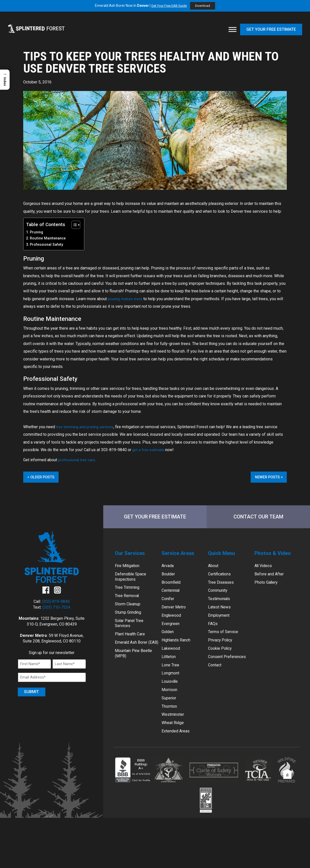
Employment (221, 624)
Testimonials (221, 606)
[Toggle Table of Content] (73, 225)
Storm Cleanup (130, 612)
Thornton (171, 723)
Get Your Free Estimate (271, 29)
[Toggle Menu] (232, 30)
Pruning (36, 232)
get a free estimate (149, 450)
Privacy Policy (222, 651)
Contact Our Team (258, 518)
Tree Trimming (130, 594)
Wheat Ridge (174, 741)
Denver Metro (175, 615)
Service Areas (181, 556)
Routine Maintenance (48, 238)
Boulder (169, 579)
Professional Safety (46, 245)
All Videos (264, 570)
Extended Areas (177, 750)
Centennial (172, 597)
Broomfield (173, 588)
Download (204, 6)
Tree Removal (129, 603)
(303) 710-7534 (56, 609)
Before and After (271, 579)
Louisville (171, 696)
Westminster (175, 733)
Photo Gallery (268, 588)
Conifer (169, 606)
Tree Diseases (222, 588)
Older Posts (44, 477)
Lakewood (172, 660)
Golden (169, 642)
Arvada (168, 570)
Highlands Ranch (178, 651)
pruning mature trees (126, 299)
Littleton (170, 669)
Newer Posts (265, 477)
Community (220, 597)
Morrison (171, 705)
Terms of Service (225, 642)
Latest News (221, 615)
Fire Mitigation (129, 570)
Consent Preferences (230, 669)
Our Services (132, 556)
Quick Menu (224, 556)
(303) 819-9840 (56, 604)
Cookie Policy (222, 660)
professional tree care (78, 460)
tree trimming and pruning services (87, 427)
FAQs (213, 633)
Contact (216, 678)
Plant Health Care (132, 645)
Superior (170, 714)
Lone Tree (172, 678)
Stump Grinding (130, 621)
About (214, 570)
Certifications (222, 579)
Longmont (172, 687)
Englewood (173, 624)
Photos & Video (276, 556)
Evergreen (172, 633)
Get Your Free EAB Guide (169, 6)
